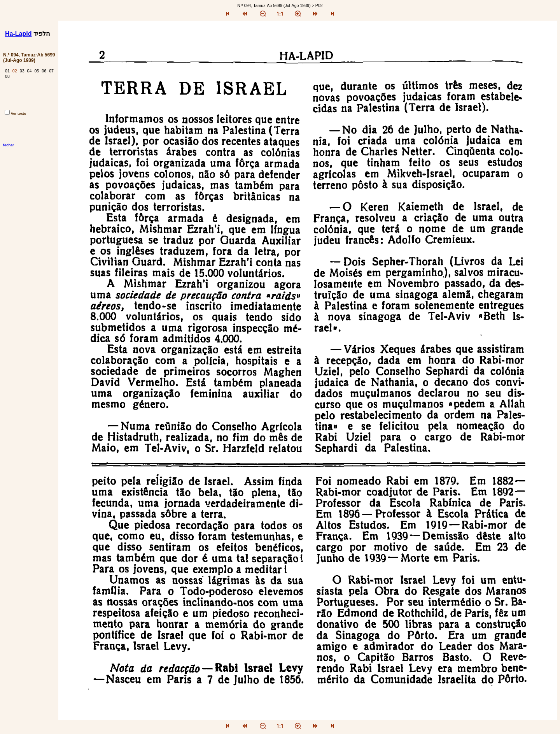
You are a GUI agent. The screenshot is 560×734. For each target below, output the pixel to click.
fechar (9, 145)
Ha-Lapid (18, 34)
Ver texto (15, 114)
